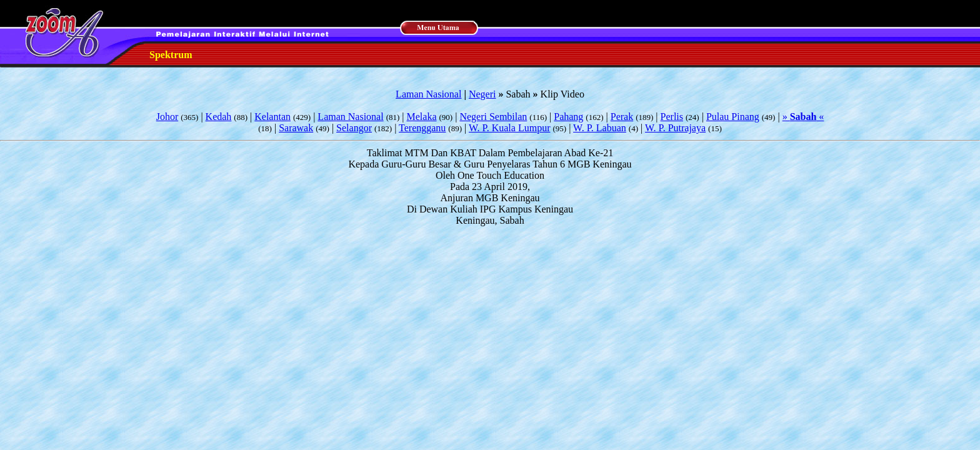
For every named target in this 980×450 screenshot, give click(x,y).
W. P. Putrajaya (675, 128)
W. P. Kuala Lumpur (510, 128)
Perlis (672, 117)
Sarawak (296, 128)
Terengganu (422, 128)
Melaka (422, 117)
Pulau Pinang (733, 117)
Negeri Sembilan (493, 117)
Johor (167, 117)
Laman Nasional (428, 94)
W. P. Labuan (600, 128)
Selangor (354, 128)
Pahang (568, 117)
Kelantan (272, 117)
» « (803, 117)
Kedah (219, 117)
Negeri (482, 94)
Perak (622, 117)
